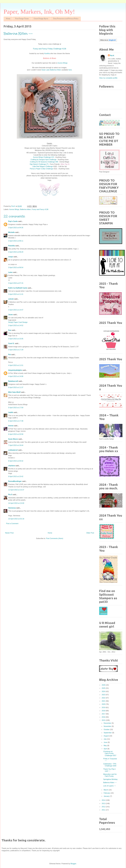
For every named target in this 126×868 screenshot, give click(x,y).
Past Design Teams (22, 19)
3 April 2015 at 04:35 (16, 228)
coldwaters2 (13, 450)
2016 (104, 717)
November (108, 726)
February (107, 793)
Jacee (10, 315)
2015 (104, 720)
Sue (10, 330)
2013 (104, 804)
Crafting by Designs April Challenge (44, 160)
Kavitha (47, 53)
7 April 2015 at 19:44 (16, 445)
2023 (104, 695)
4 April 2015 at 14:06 (16, 376)
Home (8, 19)
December (108, 723)
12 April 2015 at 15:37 (16, 490)
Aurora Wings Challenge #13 (44, 157)
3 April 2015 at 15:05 (16, 339)
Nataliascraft (13, 381)
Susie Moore (13, 439)
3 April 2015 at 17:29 (16, 350)
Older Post (90, 533)
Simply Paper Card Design (18, 322)
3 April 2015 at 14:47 (16, 310)
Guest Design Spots (41, 19)
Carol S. (11, 343)
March (106, 790)
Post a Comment (12, 524)
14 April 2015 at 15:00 (16, 503)
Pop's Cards (13, 221)
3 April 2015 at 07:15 (16, 283)
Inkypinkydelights (15, 370)
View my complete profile (108, 78)
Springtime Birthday (110, 779)
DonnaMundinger (15, 481)
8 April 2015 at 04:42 (16, 461)
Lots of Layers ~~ (110, 786)
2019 (104, 708)
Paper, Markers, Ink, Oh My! (39, 12)
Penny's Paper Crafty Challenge (41, 169)
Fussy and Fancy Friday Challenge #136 (50, 49)
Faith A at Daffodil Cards (18, 288)
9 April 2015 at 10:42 (16, 476)
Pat (9, 355)
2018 (104, 711)
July (105, 739)
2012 (104, 807)
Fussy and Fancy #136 (40, 209)
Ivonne (11, 426)
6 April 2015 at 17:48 (16, 421)
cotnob (11, 299)
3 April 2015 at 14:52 (16, 325)
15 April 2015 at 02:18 (16, 519)
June (106, 742)
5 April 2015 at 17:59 (16, 408)
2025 (104, 688)
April (106, 749)
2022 (104, 698)
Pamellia (12, 246)
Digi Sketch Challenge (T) (39, 164)
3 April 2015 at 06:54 (16, 267)
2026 (104, 685)
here (70, 70)
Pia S (10, 495)
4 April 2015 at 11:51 (16, 365)
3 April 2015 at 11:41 (16, 294)
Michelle (11, 232)
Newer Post (9, 533)
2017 (104, 714)
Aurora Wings (63, 63)
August (106, 736)
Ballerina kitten (25, 209)
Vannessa (12, 508)
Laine (10, 272)
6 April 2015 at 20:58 (16, 434)
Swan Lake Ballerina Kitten (51, 70)
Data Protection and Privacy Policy (66, 19)
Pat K (112, 56)
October (107, 730)
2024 (104, 691)
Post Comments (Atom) (55, 538)
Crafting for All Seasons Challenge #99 (44, 162)
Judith (11, 412)
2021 (104, 701)
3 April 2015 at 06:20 (16, 252)
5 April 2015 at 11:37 (16, 387)
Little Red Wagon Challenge (43, 166)
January (107, 796)
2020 (104, 704)
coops (11, 257)
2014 (104, 800)
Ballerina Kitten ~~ (110, 783)
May (105, 746)
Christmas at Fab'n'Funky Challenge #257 (110, 753)
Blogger (73, 864)
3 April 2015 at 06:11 (16, 241)
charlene (12, 466)
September (108, 733)
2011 (104, 810)
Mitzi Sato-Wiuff (14, 392)
